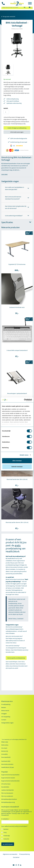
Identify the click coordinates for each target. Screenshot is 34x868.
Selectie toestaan (17, 467)
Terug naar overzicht (8, 16)
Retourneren (5, 710)
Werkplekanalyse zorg (8, 802)
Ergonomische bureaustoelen (10, 775)
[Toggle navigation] (30, 4)
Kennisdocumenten (7, 764)
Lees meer (4, 174)
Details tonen (24, 455)
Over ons (5, 742)
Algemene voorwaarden (10, 854)
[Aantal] (6, 112)
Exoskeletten (5, 787)
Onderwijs (7, 836)
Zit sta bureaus (6, 784)
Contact (4, 720)
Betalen (4, 707)
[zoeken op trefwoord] (12, 7)
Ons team (4, 748)
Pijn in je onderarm (7, 796)
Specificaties (16, 222)
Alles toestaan (17, 461)
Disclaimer (16, 857)
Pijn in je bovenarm (7, 793)
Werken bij (5, 751)
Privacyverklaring (24, 854)
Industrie (6, 839)
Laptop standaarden (8, 790)
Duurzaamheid (6, 757)
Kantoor (6, 829)
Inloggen (4, 714)
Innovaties (5, 754)
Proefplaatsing (6, 704)
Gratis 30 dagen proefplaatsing (17, 128)
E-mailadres (5, 819)
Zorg (5, 832)
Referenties (5, 745)
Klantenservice (7, 701)
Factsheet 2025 (6, 761)
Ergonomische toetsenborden (10, 781)
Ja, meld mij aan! (8, 844)
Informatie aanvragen (17, 132)
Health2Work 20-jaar (8, 767)
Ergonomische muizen (8, 778)
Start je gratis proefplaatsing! (16, 658)
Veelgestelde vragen (7, 723)
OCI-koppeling (6, 717)
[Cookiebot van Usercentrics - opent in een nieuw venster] (24, 400)
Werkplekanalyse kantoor (9, 799)
